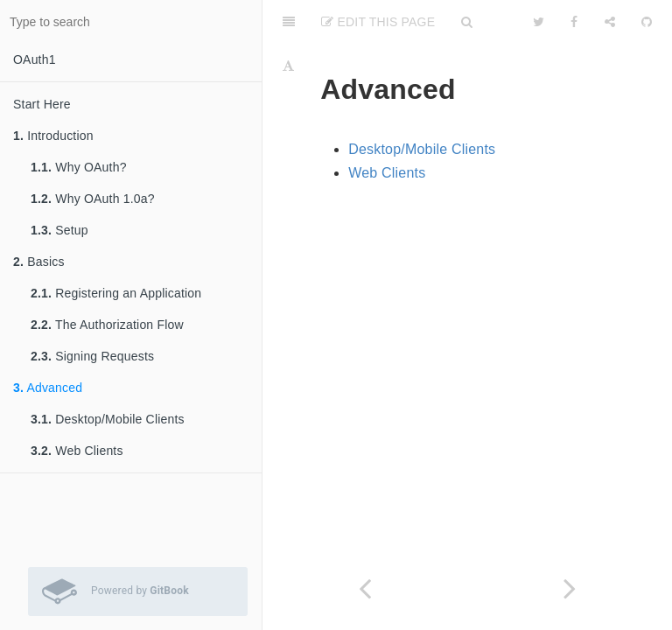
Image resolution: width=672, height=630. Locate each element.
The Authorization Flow (107, 325)
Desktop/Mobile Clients (108, 419)
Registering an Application (116, 293)
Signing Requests (92, 356)
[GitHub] (647, 22)
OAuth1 (35, 59)
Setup (59, 230)
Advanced (48, 388)
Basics (39, 262)
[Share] (610, 22)
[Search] (467, 22)
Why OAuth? (79, 167)
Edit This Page (378, 22)
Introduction (53, 136)
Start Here (42, 104)
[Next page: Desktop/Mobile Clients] (570, 588)
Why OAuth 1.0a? (93, 199)
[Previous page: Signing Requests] (365, 588)
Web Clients (77, 451)
